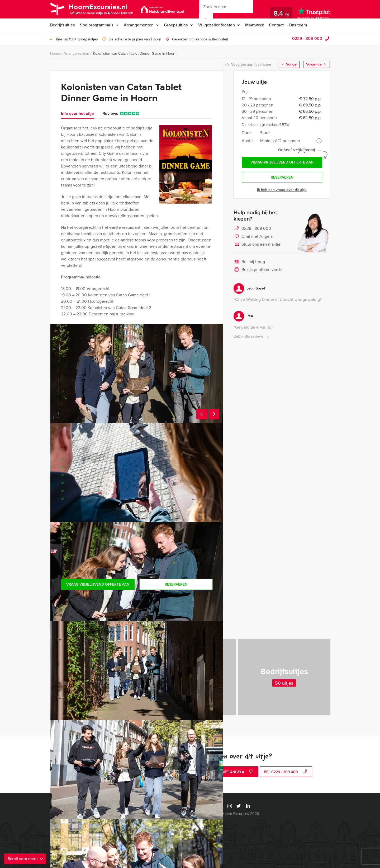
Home (55, 53)
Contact (276, 25)
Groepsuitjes (176, 25)
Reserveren (282, 177)
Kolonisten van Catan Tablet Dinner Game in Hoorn (135, 53)
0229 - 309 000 (307, 38)
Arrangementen (139, 25)
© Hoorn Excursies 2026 (238, 814)
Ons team (298, 25)
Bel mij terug (249, 262)
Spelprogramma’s (97, 25)
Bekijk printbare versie (258, 270)
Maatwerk (255, 25)
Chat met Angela (253, 237)
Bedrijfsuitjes (63, 25)
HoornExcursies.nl (101, 9)
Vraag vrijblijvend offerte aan (282, 162)
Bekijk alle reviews (252, 337)
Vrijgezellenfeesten (217, 25)
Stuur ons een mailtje (257, 245)
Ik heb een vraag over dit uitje (282, 190)
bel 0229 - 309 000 (286, 772)
